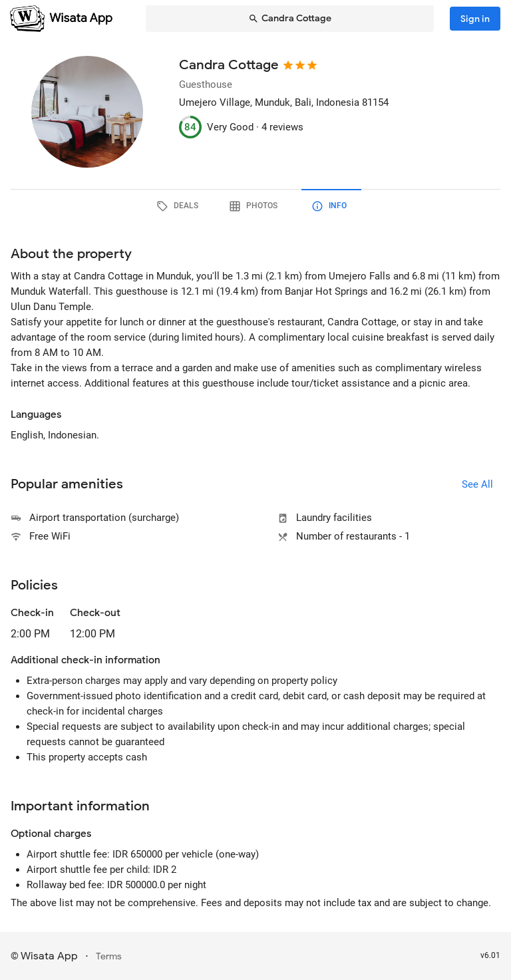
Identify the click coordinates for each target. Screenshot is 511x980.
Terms (109, 956)
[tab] (180, 206)
